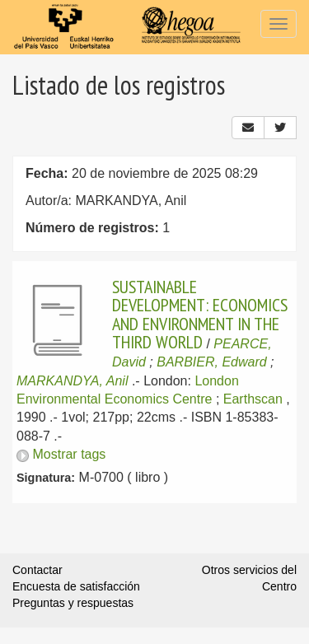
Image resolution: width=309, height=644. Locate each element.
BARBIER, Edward (211, 362)
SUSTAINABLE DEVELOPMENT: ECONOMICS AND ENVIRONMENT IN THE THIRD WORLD (200, 314)
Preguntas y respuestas (73, 603)
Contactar (37, 570)
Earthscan (253, 399)
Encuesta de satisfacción (76, 586)
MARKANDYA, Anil (72, 381)
